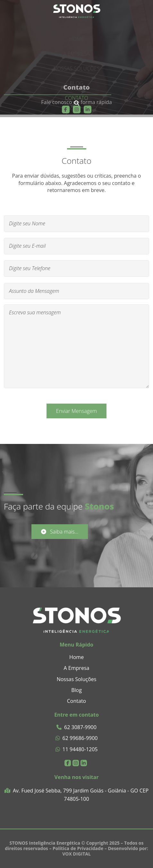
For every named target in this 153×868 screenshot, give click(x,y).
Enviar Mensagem (76, 411)
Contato (76, 98)
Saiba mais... (60, 532)
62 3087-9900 (76, 727)
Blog (76, 83)
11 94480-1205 (77, 749)
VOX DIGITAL (76, 854)
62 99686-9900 (77, 738)
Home (76, 39)
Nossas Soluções (76, 68)
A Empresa (76, 54)
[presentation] (76, 103)
